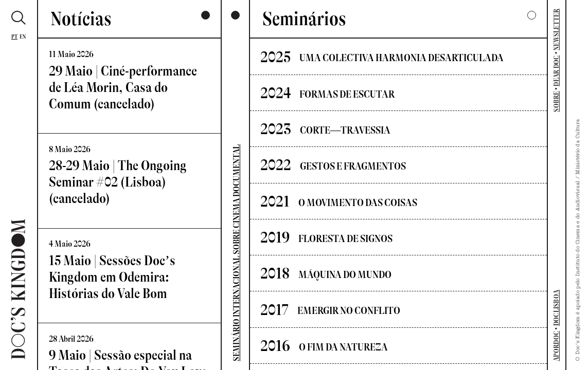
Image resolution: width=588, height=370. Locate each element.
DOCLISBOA (556, 308)
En (23, 37)
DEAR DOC (556, 71)
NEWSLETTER (556, 30)
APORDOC (556, 346)
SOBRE (556, 101)
